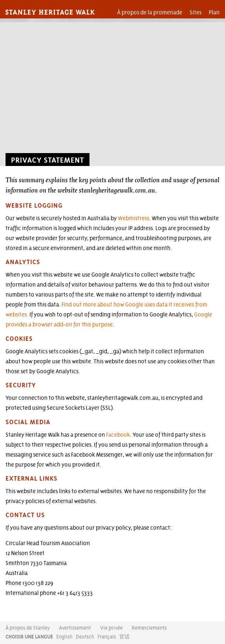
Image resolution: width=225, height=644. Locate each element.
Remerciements (149, 628)
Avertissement (75, 628)
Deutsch (85, 637)
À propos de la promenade (150, 12)
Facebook (118, 435)
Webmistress (133, 218)
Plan (214, 12)
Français (107, 637)
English (64, 637)
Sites (196, 12)
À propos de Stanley (28, 628)
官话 (124, 637)
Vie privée (111, 628)
